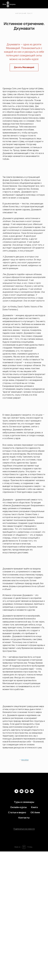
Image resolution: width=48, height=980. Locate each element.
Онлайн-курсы (18, 807)
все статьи (25, 760)
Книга (34, 807)
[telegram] (16, 792)
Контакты (24, 818)
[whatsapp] (27, 792)
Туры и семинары (24, 802)
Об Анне (35, 812)
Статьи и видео (17, 812)
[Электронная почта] (32, 792)
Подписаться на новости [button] (24, 829)
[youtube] (22, 792)
